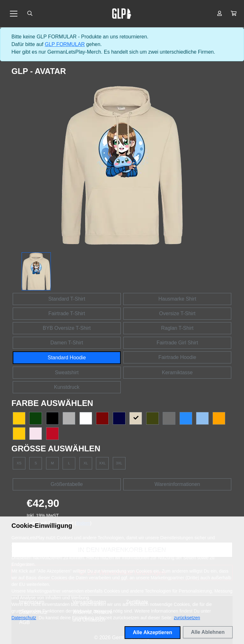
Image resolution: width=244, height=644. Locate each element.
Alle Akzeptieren (152, 632)
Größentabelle (67, 484)
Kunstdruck (67, 387)
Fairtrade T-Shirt (67, 313)
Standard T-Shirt (67, 299)
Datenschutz (24, 618)
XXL (102, 463)
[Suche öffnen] (30, 14)
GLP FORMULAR (65, 44)
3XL (119, 463)
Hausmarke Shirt (177, 299)
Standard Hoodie (67, 358)
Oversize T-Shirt (177, 313)
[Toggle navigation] (14, 14)
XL (86, 463)
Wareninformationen (177, 484)
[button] (234, 14)
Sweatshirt (67, 372)
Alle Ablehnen (208, 632)
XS (19, 463)
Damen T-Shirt (67, 343)
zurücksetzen (187, 618)
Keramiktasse (177, 372)
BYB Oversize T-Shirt (67, 328)
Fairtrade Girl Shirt (177, 343)
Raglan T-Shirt (177, 328)
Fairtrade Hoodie (177, 357)
